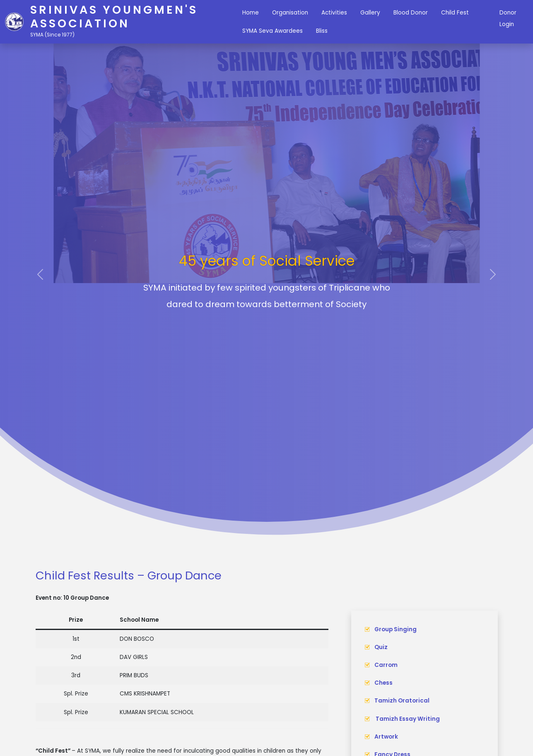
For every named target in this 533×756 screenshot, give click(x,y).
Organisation (290, 13)
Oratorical (414, 701)
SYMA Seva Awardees (273, 31)
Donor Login (508, 18)
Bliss (322, 31)
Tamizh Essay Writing (407, 719)
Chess (383, 683)
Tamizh (386, 701)
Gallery (370, 13)
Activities (334, 13)
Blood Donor (411, 13)
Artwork (386, 737)
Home (251, 13)
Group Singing (396, 629)
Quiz (381, 647)
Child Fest (455, 13)
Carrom (386, 665)
